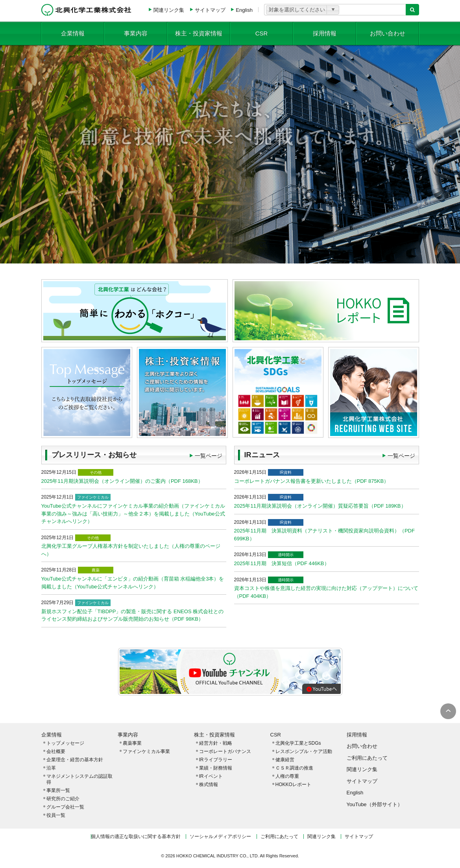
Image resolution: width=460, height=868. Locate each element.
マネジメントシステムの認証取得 (79, 779)
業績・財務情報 (216, 768)
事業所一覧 (58, 790)
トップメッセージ (65, 743)
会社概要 (56, 751)
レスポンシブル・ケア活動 (304, 751)
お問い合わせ (388, 33)
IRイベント (211, 776)
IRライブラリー (216, 760)
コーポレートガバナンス (225, 751)
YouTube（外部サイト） (375, 804)
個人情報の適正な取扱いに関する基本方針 (136, 836)
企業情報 (73, 33)
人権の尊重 (287, 776)
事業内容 (136, 33)
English (244, 10)
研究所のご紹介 (63, 799)
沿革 (51, 768)
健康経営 (285, 760)
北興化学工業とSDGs (298, 743)
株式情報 (209, 785)
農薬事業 (132, 743)
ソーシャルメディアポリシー (220, 836)
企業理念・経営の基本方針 (75, 760)
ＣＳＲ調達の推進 (294, 768)
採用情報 (325, 33)
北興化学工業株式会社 (86, 10)
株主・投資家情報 (199, 33)
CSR (262, 33)
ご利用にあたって (367, 758)
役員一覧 (56, 815)
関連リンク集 (169, 10)
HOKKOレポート (293, 785)
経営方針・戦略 (216, 743)
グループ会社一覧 (65, 807)
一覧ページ (209, 456)
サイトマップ (210, 10)
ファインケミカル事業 (146, 751)
